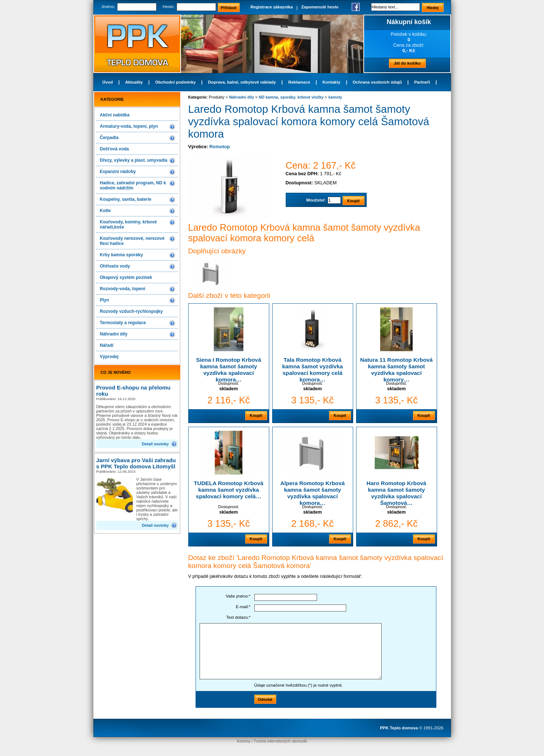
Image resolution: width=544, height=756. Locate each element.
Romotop (220, 147)
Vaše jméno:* (238, 596)
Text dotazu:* (238, 617)
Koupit (256, 415)
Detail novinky (155, 444)
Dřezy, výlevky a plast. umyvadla (134, 160)
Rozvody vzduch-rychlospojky (132, 311)
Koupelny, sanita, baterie (126, 199)
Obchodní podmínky (175, 82)
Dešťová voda (115, 149)
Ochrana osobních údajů (377, 82)
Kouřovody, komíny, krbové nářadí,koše (128, 225)
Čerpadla (109, 138)
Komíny (244, 741)
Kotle (105, 211)
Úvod (108, 82)
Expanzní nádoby (118, 172)
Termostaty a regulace (123, 323)
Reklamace (299, 82)
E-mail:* (243, 607)
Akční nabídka (115, 115)
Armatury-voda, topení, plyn (129, 126)
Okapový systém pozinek (126, 277)
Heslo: (169, 7)
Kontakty (331, 82)
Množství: (316, 200)
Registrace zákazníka (272, 7)
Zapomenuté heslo (320, 7)
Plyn (105, 300)
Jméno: (108, 7)
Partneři (422, 82)
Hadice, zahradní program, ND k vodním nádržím (133, 185)
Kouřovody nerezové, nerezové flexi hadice (132, 241)
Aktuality (134, 82)
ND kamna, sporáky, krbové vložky (291, 97)
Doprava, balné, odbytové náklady (242, 82)
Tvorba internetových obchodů (280, 741)
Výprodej (109, 357)
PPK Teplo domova (399, 728)
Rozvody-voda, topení (123, 289)
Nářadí (107, 345)
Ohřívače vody (115, 266)
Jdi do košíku (407, 63)
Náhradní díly (114, 334)
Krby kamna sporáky (121, 255)
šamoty (335, 97)
